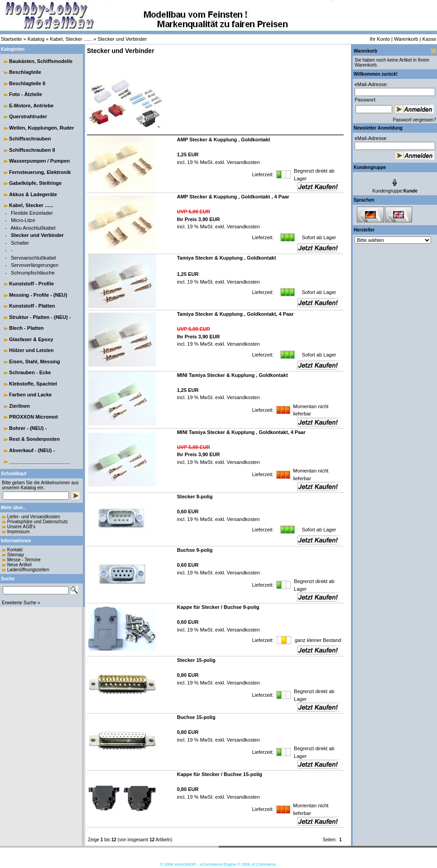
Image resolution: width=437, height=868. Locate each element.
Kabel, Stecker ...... (71, 39)
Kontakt (15, 550)
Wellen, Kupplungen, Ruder (41, 128)
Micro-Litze (23, 220)
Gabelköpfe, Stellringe (35, 183)
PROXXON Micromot (34, 417)
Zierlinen (19, 406)
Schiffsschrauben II (32, 150)
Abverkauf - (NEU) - (32, 450)
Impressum (18, 532)
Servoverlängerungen (35, 265)
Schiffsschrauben (30, 139)
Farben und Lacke (30, 395)
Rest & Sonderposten (34, 439)
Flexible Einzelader (32, 213)
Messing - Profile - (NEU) (38, 295)
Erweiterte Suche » (21, 603)
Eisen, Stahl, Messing (34, 362)
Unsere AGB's (22, 527)
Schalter (20, 243)
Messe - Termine (24, 560)
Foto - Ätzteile (26, 94)
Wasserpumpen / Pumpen (39, 161)
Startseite (11, 39)
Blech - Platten (26, 328)
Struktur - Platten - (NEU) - (40, 317)
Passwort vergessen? (414, 120)
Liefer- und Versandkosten (34, 517)
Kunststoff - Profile (31, 284)
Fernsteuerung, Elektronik (40, 172)
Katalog (36, 39)
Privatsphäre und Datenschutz (38, 522)
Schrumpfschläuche (33, 273)
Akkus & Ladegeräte (33, 194)
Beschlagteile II (27, 83)
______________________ (40, 461)
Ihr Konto (380, 39)
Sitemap (16, 555)
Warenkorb (406, 39)
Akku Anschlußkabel (33, 228)
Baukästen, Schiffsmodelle (41, 61)
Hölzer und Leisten (31, 350)
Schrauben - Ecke (30, 372)
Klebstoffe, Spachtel (33, 384)
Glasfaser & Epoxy (31, 339)
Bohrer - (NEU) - (28, 428)
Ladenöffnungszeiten (28, 570)
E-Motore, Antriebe (31, 106)
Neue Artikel (19, 565)
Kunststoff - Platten (32, 306)
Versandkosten (243, 162)
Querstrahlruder (28, 116)
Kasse (429, 39)
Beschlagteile (25, 72)
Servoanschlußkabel (34, 258)
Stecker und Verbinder (122, 39)
